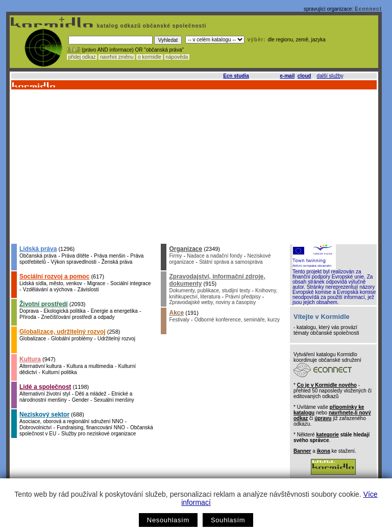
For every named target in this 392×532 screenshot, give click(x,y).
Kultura (30, 359)
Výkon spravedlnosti (73, 262)
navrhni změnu (117, 57)
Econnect (368, 9)
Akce (176, 313)
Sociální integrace (131, 283)
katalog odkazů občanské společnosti (151, 26)
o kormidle (150, 57)
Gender (80, 400)
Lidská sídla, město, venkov (51, 283)
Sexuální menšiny (114, 400)
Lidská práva (38, 249)
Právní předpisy (243, 297)
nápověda (177, 57)
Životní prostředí (44, 304)
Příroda (28, 317)
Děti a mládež (91, 394)
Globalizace (33, 339)
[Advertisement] (193, 166)
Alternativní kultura (41, 366)
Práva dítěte (76, 256)
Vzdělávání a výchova (48, 290)
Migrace (96, 283)
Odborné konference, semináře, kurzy (237, 320)
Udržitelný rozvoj (116, 339)
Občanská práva (38, 256)
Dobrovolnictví (35, 427)
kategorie (327, 435)
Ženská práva (117, 262)
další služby (330, 76)
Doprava (29, 311)
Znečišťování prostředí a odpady (78, 317)
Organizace (186, 249)
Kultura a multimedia (90, 366)
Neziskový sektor (44, 414)
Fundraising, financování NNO (91, 427)
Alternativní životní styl (45, 394)
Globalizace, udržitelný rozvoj (63, 332)
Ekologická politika (65, 311)
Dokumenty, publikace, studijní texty (210, 291)
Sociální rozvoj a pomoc (54, 276)
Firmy (175, 256)
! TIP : (73, 50)
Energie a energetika (114, 311)
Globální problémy (72, 339)
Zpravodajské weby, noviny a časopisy (212, 302)
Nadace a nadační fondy (214, 256)
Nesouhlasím (168, 520)
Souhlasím (228, 520)
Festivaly (179, 320)
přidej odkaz (82, 57)
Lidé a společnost (45, 387)
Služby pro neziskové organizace (99, 434)
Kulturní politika (59, 372)
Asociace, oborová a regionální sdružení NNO (71, 421)
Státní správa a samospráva (231, 262)
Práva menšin (109, 256)
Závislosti (88, 290)
